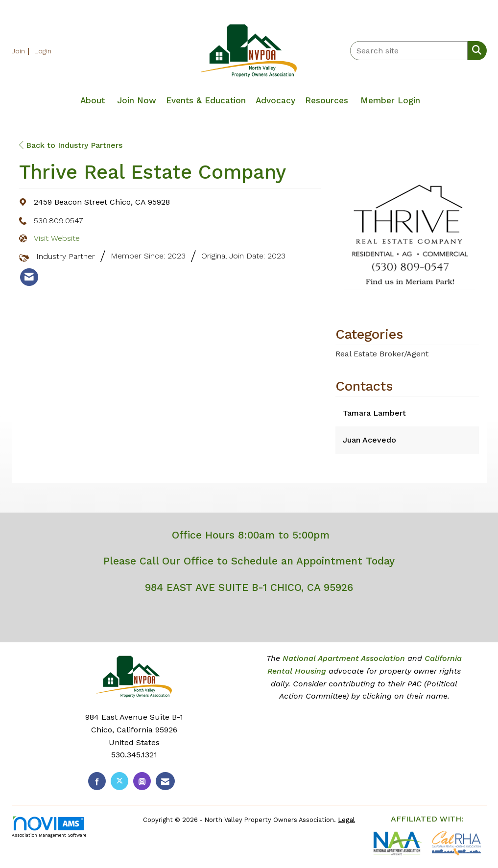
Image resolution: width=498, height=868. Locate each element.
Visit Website (57, 238)
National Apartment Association (344, 658)
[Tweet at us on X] (119, 781)
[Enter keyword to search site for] (409, 51)
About (93, 100)
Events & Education (206, 100)
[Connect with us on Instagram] (142, 781)
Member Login (390, 100)
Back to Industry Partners (71, 145)
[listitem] (22, 51)
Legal (346, 820)
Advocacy (275, 100)
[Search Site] (475, 50)
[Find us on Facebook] (97, 781)
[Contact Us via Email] (165, 781)
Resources (327, 100)
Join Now (137, 100)
